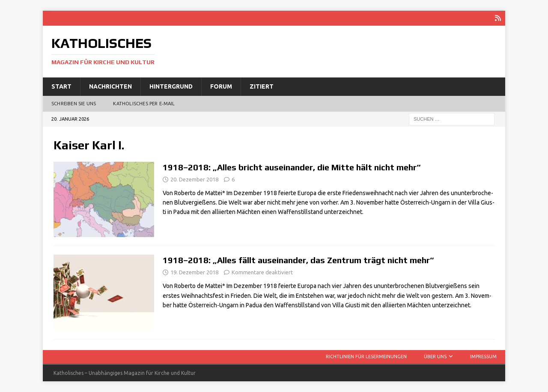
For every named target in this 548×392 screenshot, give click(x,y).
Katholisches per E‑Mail (144, 104)
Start (61, 86)
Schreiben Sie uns (74, 104)
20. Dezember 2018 (194, 179)
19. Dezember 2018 (194, 272)
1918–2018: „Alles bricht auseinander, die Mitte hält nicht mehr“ (292, 167)
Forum (221, 86)
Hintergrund (171, 86)
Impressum (483, 356)
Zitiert (262, 86)
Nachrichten (110, 86)
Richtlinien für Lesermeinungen (366, 356)
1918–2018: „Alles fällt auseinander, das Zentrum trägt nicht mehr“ (298, 260)
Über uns (435, 356)
